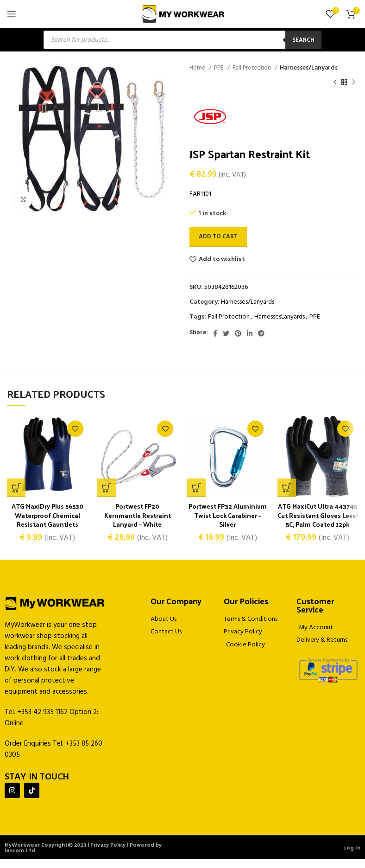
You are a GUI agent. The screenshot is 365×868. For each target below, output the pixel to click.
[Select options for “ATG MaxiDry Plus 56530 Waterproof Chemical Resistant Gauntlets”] (16, 488)
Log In (352, 856)
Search (303, 40)
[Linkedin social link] (250, 333)
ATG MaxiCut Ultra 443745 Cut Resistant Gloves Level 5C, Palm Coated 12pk (318, 520)
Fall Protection (252, 68)
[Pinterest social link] (238, 333)
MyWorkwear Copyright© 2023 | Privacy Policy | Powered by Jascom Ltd (83, 856)
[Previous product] (335, 82)
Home (198, 68)
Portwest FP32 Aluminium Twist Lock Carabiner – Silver (227, 515)
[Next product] (353, 82)
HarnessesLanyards (280, 317)
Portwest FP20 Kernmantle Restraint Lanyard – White (137, 515)
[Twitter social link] (226, 333)
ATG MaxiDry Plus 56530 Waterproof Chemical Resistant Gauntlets (47, 515)
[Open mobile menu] (12, 14)
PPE (220, 68)
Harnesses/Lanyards (309, 68)
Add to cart (218, 237)
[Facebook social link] (215, 333)
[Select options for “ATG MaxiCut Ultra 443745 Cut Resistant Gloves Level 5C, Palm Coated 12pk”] (287, 488)
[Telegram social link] (261, 333)
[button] (107, 488)
